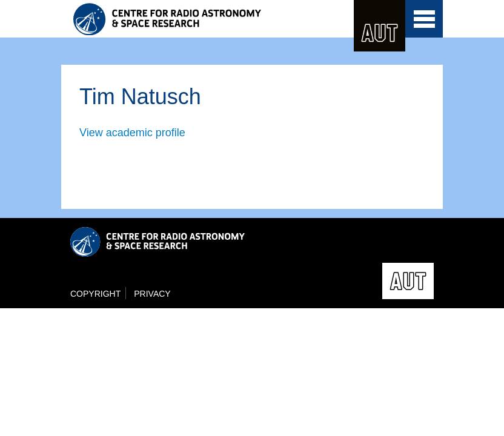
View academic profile (132, 133)
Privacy (152, 294)
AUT (380, 26)
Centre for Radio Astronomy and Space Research (191, 19)
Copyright (95, 294)
